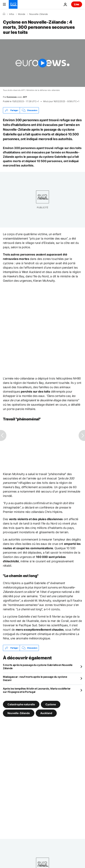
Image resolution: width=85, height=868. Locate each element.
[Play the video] (42, 63)
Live (77, 4)
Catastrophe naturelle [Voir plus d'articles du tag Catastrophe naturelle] (21, 704)
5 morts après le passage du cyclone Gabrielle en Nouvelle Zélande (38, 667)
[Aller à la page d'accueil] (13, 4)
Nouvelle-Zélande (38, 14)
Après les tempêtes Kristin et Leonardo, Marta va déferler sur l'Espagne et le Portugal (37, 690)
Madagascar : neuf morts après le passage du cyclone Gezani (35, 678)
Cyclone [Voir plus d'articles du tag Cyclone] (51, 704)
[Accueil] (4, 14)
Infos (12, 14)
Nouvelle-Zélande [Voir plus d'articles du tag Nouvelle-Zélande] (19, 713)
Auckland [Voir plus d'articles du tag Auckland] (46, 713)
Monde (22, 14)
